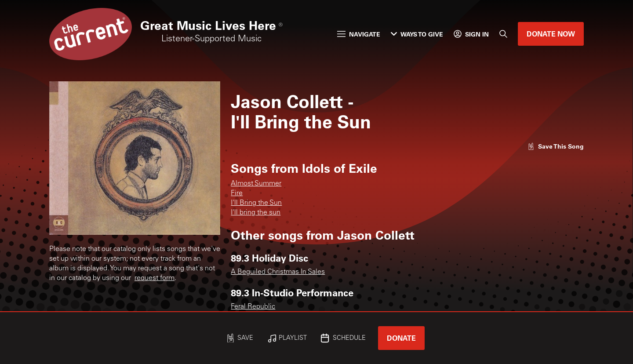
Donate (401, 338)
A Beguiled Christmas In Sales (278, 272)
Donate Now (551, 34)
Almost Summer (256, 184)
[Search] (503, 34)
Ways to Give (417, 34)
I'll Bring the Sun (256, 203)
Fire (237, 193)
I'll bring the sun (256, 213)
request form (155, 278)
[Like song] (556, 146)
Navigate (359, 34)
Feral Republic (253, 307)
